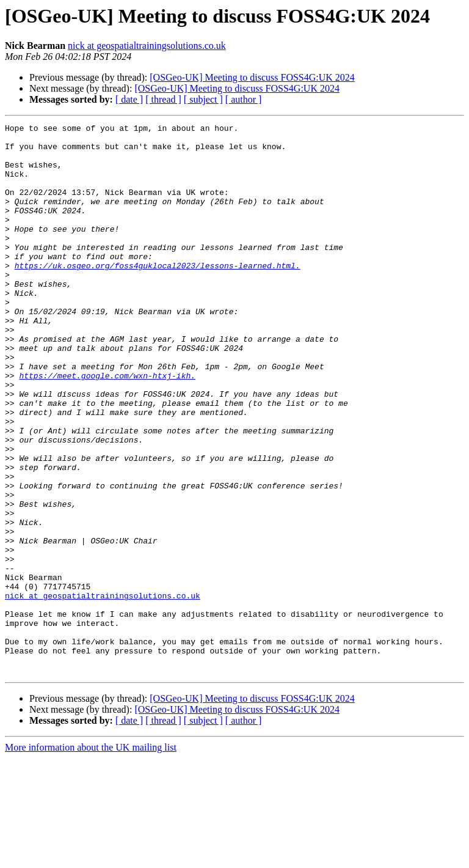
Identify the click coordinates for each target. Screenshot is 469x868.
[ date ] (129, 99)
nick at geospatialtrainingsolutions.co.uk (147, 46)
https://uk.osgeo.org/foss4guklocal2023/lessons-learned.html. (158, 295)
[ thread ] (163, 99)
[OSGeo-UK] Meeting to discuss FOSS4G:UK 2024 (252, 77)
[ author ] (244, 99)
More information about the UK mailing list (91, 857)
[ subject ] (203, 99)
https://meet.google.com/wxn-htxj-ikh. (107, 427)
